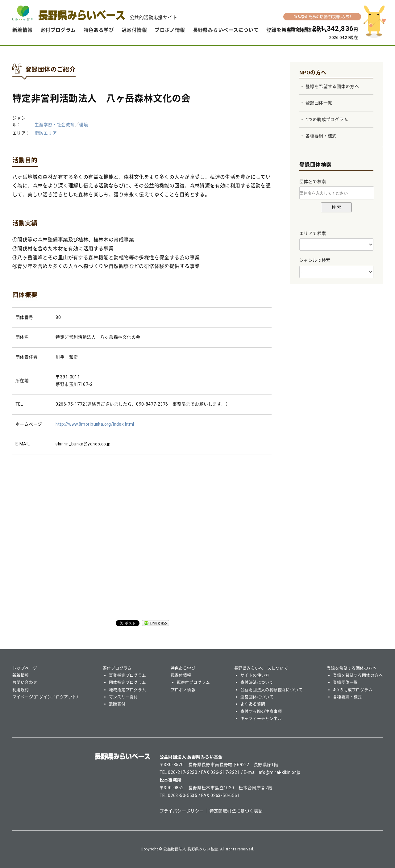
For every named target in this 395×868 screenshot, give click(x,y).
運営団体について (257, 697)
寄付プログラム (58, 30)
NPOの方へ (313, 73)
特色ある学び (99, 30)
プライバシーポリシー (182, 811)
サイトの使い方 (255, 675)
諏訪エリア (46, 133)
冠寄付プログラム (193, 682)
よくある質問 (253, 704)
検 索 (336, 207)
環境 (83, 125)
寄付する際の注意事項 (261, 711)
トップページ (25, 668)
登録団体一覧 (319, 103)
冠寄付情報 (134, 30)
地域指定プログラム (128, 690)
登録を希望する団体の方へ (332, 86)
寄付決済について (257, 682)
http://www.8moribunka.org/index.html (95, 424)
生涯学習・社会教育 (55, 125)
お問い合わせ (25, 682)
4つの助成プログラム (327, 119)
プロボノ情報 (170, 30)
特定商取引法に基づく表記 (236, 811)
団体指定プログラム (128, 682)
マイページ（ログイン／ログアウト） (45, 697)
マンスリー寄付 (123, 697)
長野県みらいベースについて (226, 30)
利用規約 (21, 690)
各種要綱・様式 (321, 136)
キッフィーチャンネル (261, 718)
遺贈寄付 (117, 704)
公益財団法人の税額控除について (271, 690)
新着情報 (23, 30)
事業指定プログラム (128, 675)
